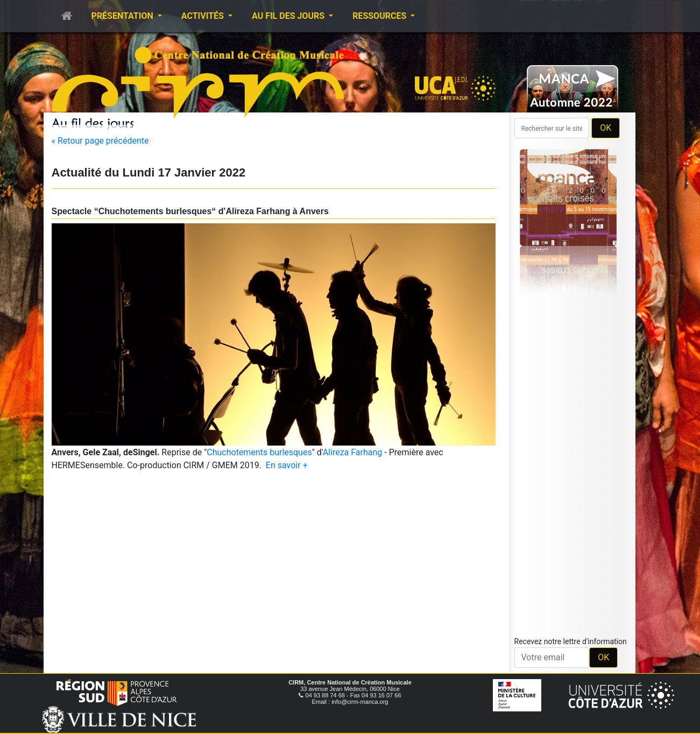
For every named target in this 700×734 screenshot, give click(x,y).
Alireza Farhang (353, 452)
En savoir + (287, 465)
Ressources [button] (380, 16)
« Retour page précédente (100, 141)
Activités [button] (204, 16)
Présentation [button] (123, 16)
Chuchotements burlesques (259, 452)
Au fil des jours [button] (289, 16)
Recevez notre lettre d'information (571, 641)
